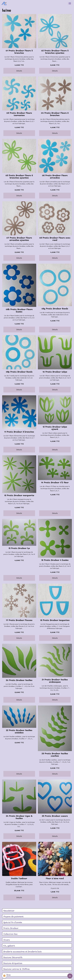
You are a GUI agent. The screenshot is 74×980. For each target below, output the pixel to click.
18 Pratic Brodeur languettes (55, 620)
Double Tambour (19, 878)
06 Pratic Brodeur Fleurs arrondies (55, 177)
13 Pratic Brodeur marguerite (19, 495)
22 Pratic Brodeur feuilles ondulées (19, 731)
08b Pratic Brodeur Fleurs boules (19, 310)
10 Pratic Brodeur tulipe (55, 372)
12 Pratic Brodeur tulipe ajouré (55, 428)
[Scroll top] (70, 976)
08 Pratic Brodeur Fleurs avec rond (55, 239)
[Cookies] (4, 976)
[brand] (5, 3)
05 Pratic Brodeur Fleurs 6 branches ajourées (19, 177)
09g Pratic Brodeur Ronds (55, 309)
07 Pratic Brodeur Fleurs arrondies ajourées (19, 239)
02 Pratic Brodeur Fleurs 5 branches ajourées (55, 52)
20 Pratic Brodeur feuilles (19, 680)
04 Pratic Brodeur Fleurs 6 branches (55, 114)
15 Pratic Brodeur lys (19, 548)
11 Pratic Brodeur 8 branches (19, 432)
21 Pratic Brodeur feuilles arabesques (55, 681)
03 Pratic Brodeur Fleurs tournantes (19, 114)
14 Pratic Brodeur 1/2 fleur (55, 482)
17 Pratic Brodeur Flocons (19, 620)
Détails (19, 71)
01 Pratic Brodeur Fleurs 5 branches (19, 52)
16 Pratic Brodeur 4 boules (55, 560)
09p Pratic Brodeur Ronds (19, 372)
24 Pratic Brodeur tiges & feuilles (19, 817)
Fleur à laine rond (55, 878)
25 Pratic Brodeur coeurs (55, 816)
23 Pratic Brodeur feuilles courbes (55, 755)
